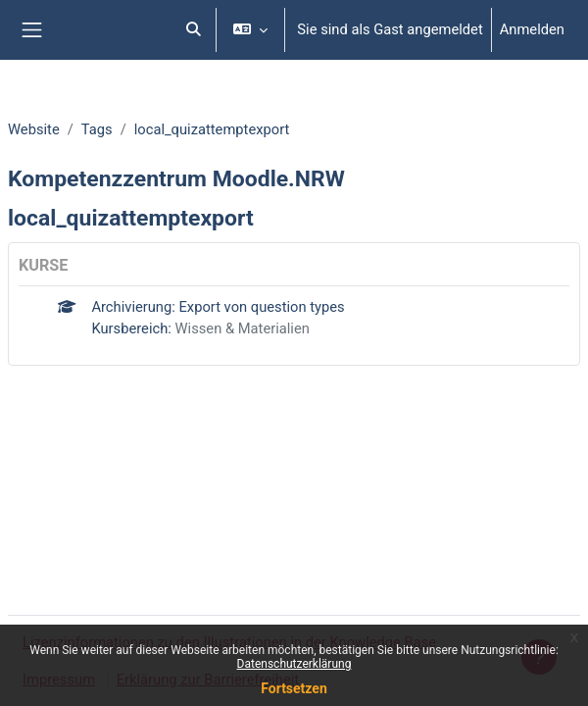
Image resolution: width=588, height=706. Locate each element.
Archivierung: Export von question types (218, 307)
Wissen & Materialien (243, 328)
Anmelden (532, 29)
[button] (194, 30)
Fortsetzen (294, 688)
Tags (97, 129)
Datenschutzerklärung (294, 664)
